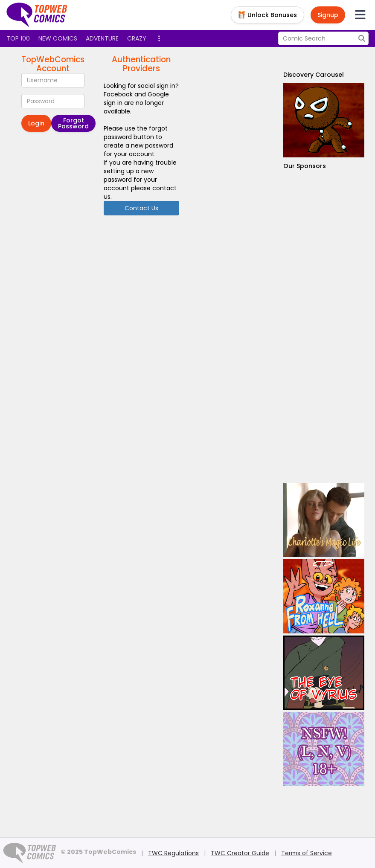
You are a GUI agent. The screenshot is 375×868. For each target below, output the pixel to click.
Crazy (137, 38)
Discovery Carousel (314, 75)
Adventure (102, 38)
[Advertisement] (324, 327)
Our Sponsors (305, 166)
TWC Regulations (173, 853)
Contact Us (141, 208)
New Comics (58, 38)
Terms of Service (307, 853)
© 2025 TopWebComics (98, 852)
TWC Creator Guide (240, 853)
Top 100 (18, 38)
